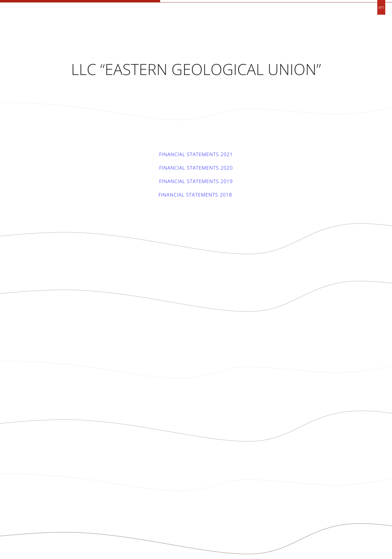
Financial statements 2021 (196, 154)
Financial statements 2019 (196, 181)
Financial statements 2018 (196, 195)
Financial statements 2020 (196, 168)
